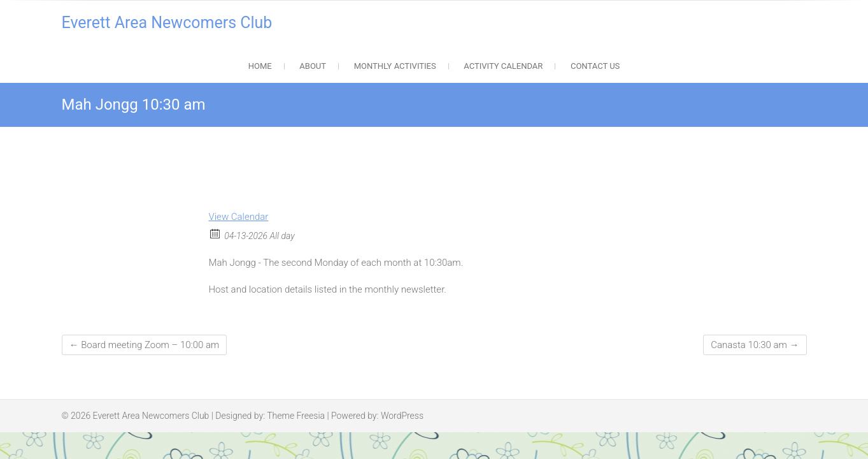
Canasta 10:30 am (755, 345)
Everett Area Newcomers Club (167, 23)
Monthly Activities (395, 66)
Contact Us (595, 66)
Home (260, 66)
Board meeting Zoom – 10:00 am (145, 345)
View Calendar (239, 217)
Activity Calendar (503, 66)
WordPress (402, 416)
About (313, 66)
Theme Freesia (296, 416)
